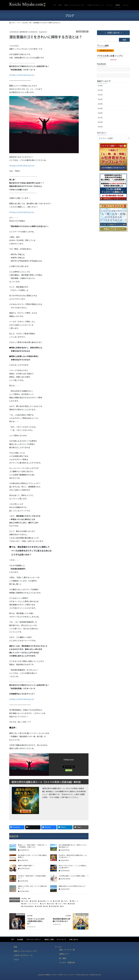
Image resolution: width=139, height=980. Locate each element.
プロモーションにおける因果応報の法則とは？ (36, 921)
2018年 (100, 113)
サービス (58, 947)
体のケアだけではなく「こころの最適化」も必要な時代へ (73, 867)
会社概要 (20, 939)
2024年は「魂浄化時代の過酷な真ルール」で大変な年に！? (73, 856)
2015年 (100, 127)
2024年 (100, 86)
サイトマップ (61, 939)
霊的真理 (34, 901)
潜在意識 (39, 906)
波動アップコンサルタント (31, 904)
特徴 (15, 947)
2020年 (100, 104)
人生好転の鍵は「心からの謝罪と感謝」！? (73, 876)
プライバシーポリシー (34, 939)
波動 (46, 906)
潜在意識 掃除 (82, 32)
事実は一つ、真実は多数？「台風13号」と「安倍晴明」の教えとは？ (32, 846)
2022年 (100, 95)
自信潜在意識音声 (28, 906)
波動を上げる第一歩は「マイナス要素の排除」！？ (32, 887)
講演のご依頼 (49, 939)
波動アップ (75, 901)
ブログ (16, 960)
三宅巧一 (66, 901)
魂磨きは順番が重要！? (26, 866)
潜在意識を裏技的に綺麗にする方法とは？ (61, 920)
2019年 (100, 108)
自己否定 (52, 904)
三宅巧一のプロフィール (23, 955)
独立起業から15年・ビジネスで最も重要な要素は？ (32, 856)
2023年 (100, 90)
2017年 (100, 118)
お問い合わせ (74, 939)
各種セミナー (64, 954)
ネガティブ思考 (62, 904)
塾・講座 (63, 958)
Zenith (44, 904)
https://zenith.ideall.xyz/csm (23, 75)
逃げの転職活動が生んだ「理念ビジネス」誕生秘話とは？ (73, 846)
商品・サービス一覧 (67, 950)
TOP (12, 939)
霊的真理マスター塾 (46, 901)
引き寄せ (26, 901)
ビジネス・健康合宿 (67, 962)
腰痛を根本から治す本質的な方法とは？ (72, 886)
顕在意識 (72, 904)
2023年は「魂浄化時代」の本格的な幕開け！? (32, 877)
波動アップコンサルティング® (25, 951)
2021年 (100, 99)
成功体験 (57, 901)
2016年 (100, 122)
